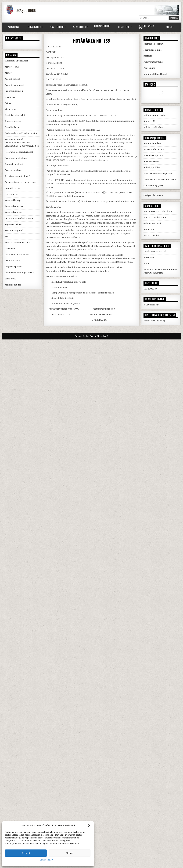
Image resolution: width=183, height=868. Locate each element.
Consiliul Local (12, 127)
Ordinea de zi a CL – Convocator (21, 133)
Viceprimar (11, 109)
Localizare (10, 97)
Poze (146, 264)
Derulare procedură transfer (20, 218)
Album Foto (149, 230)
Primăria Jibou (34, 27)
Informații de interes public (158, 173)
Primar (8, 103)
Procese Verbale (13, 170)
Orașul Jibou (124, 27)
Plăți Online (149, 68)
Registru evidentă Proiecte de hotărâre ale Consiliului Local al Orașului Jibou (22, 143)
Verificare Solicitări (153, 44)
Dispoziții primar (14, 267)
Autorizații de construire (17, 242)
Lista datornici (12, 194)
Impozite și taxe (13, 188)
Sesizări (148, 56)
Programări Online (153, 62)
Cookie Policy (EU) (153, 186)
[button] (89, 826)
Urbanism (10, 249)
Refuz (70, 853)
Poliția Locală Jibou (153, 127)
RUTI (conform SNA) (154, 149)
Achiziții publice (13, 285)
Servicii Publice (57, 27)
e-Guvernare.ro (152, 305)
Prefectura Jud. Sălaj (154, 321)
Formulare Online (153, 50)
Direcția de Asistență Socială (19, 273)
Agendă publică (12, 79)
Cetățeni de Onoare (153, 195)
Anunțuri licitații (13, 200)
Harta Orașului (151, 235)
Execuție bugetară (14, 230)
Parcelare (149, 257)
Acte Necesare (151, 161)
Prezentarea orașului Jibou (158, 211)
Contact (170, 27)
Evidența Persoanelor (155, 115)
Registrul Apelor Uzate (146, 27)
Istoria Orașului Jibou (155, 217)
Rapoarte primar (13, 224)
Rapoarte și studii (14, 164)
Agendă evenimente (15, 85)
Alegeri (8, 73)
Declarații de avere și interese (20, 182)
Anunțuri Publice (80, 27)
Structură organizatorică (17, 176)
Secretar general (13, 121)
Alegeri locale (12, 67)
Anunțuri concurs (14, 212)
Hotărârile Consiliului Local (19, 152)
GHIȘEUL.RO (150, 289)
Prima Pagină (13, 27)
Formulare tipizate (153, 155)
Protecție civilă (12, 261)
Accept (26, 853)
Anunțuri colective (14, 206)
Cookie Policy (46, 860)
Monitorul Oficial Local (16, 61)
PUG (7, 236)
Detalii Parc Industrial (155, 251)
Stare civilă (10, 279)
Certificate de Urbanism (17, 255)
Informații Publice (102, 26)
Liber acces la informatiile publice (161, 180)
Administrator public (15, 115)
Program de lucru (14, 91)
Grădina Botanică (152, 223)
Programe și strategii (16, 158)
